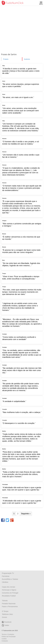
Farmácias (6, 576)
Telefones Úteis (7, 614)
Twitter (5, 625)
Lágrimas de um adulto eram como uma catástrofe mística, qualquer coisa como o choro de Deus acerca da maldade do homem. (20, 307)
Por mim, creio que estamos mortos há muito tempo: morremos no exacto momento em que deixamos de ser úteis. (22, 292)
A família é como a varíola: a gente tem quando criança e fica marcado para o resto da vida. (21, 71)
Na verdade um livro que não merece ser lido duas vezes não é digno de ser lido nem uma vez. (22, 370)
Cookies (4, 639)
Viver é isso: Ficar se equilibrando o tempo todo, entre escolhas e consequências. (21, 278)
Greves (4, 617)
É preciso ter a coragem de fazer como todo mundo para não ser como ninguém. (21, 251)
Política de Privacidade (9, 637)
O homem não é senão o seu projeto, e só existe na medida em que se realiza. (21, 143)
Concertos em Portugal (10, 593)
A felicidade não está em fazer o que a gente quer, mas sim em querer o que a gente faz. (22, 489)
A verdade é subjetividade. (14, 401)
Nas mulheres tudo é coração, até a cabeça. (22, 412)
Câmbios (5, 582)
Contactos (5, 641)
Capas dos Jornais (9, 587)
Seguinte (26, 514)
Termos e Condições (8, 634)
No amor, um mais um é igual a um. (18, 97)
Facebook (7, 622)
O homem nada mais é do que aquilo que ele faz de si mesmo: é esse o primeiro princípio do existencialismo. (22, 188)
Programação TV (8, 573)
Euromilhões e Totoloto (10, 579)
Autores (27, 59)
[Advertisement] (22, 29)
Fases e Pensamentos (10, 607)
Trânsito (5, 601)
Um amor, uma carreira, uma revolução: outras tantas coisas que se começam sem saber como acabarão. (21, 111)
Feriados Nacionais (9, 604)
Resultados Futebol (9, 596)
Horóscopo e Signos (9, 590)
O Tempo (5, 611)
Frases (6, 59)
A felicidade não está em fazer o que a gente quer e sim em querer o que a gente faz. (22, 502)
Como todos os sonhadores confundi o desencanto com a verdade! (19, 338)
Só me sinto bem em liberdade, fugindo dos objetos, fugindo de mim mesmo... (21, 264)
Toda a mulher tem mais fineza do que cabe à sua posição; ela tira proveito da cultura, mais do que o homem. (21, 474)
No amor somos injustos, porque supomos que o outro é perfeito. (21, 85)
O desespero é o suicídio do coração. (19, 423)
